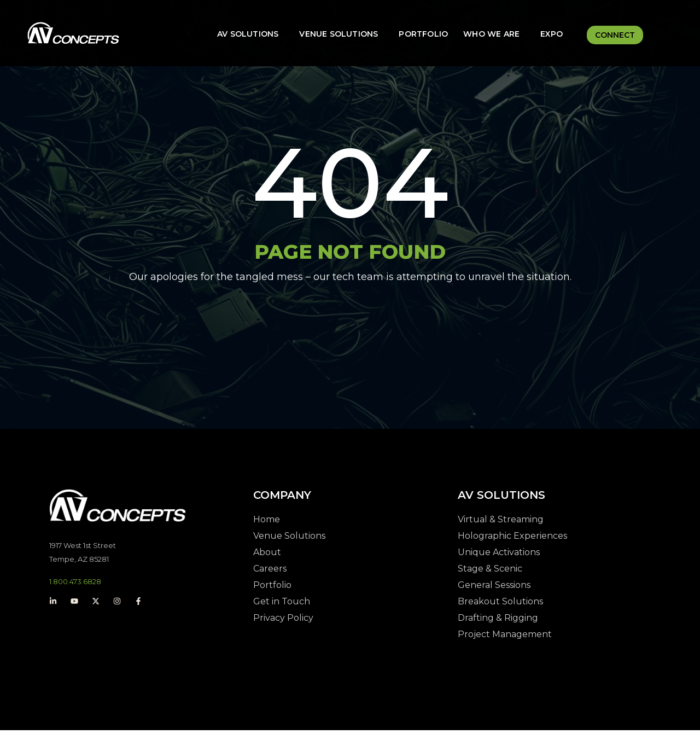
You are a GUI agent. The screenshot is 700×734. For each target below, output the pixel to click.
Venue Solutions (339, 34)
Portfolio (423, 34)
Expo (552, 34)
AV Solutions (248, 34)
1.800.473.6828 (75, 585)
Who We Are (491, 34)
